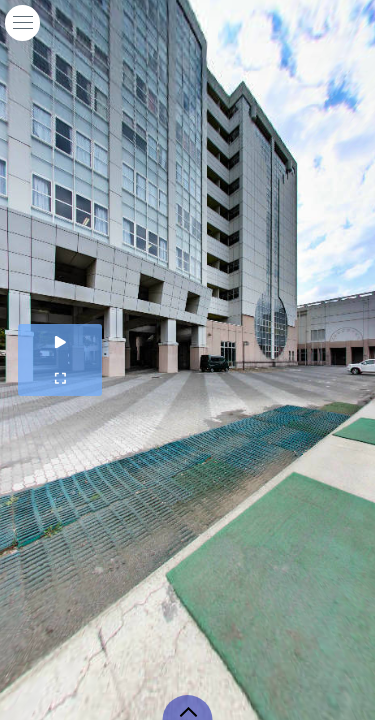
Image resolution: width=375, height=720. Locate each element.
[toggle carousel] (188, 707)
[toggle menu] (22, 23)
